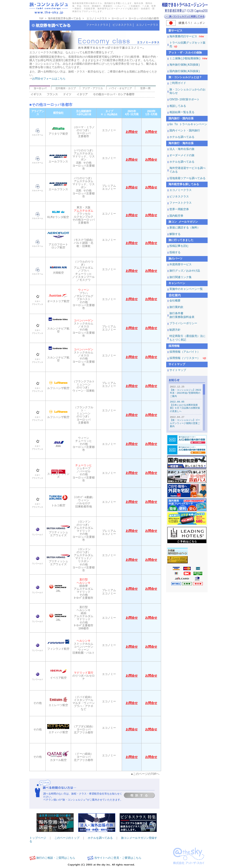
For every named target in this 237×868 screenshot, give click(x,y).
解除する (175, 234)
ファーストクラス (97, 25)
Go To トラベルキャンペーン (188, 125)
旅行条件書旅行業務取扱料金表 (182, 315)
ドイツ (67, 95)
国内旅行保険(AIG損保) (185, 71)
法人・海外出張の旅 (182, 149)
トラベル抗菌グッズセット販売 (187, 45)
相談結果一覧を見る (182, 112)
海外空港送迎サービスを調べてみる (187, 170)
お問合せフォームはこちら (49, 79)
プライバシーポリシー (183, 324)
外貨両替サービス (181, 265)
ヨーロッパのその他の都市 (144, 19)
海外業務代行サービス (187, 37)
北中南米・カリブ (65, 89)
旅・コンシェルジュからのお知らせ (187, 92)
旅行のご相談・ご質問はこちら (56, 858)
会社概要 (175, 301)
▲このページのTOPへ (145, 774)
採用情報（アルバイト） (185, 352)
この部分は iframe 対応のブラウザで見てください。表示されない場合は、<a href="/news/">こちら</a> (187, 404)
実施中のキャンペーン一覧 (186, 289)
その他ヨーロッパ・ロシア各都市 (114, 95)
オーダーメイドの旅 (182, 156)
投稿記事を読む (179, 246)
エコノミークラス (97, 19)
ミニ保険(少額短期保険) (188, 59)
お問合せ (132, 132)
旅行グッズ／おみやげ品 (185, 271)
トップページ (38, 838)
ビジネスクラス (122, 25)
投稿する (175, 253)
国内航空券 (176, 216)
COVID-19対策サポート (184, 100)
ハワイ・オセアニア (120, 89)
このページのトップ (67, 838)
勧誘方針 (175, 330)
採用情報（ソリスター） (188, 358)
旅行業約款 (176, 307)
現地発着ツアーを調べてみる (187, 179)
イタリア (82, 95)
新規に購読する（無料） (185, 228)
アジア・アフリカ (93, 89)
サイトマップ (178, 370)
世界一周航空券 (179, 210)
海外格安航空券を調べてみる (64, 19)
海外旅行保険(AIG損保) (185, 65)
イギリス (36, 95)
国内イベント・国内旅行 (185, 131)
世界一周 (145, 89)
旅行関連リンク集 (181, 277)
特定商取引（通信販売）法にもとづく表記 (187, 338)
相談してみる (178, 106)
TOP (41, 19)
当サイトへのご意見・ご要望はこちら (118, 858)
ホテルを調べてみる (100, 838)
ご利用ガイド (178, 83)
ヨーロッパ (118, 19)
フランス (52, 95)
